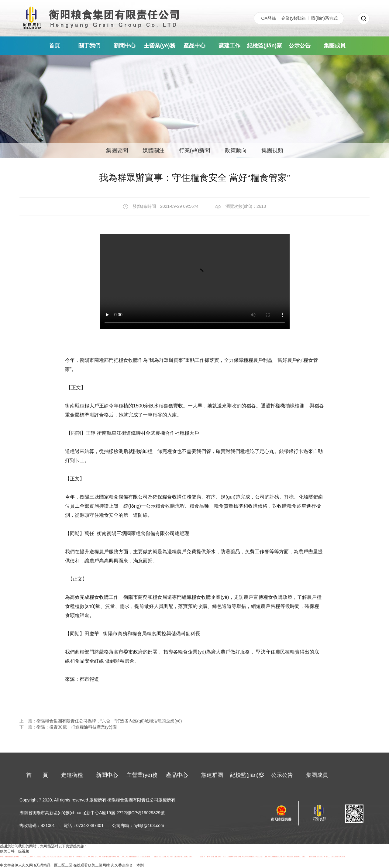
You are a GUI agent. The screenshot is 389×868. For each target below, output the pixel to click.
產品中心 (194, 46)
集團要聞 (117, 150)
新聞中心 (125, 46)
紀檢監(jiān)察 (265, 46)
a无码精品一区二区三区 (53, 865)
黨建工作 (229, 46)
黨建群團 (212, 775)
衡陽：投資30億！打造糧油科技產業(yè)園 (77, 727)
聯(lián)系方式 (324, 18)
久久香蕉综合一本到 (127, 865)
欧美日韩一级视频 (15, 851)
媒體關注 (153, 150)
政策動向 (236, 150)
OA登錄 (269, 18)
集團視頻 (272, 150)
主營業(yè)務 (160, 46)
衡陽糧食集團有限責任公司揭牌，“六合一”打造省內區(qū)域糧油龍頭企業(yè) (109, 721)
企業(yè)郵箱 (294, 18)
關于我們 (89, 46)
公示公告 (300, 46)
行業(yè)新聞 (195, 150)
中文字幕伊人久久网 (16, 865)
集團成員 (335, 46)
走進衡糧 (72, 775)
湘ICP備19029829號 (145, 813)
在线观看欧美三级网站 (91, 865)
